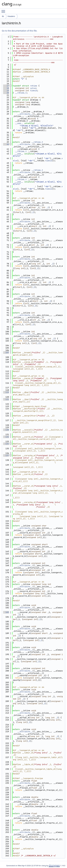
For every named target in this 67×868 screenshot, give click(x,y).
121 (6, 399)
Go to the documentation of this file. (19, 31)
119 (6, 392)
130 (6, 430)
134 (6, 444)
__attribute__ (25, 114)
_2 (48, 207)
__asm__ (19, 123)
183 (6, 612)
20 (6, 93)
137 (6, 455)
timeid (34, 91)
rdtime (34, 86)
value (33, 88)
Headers (11, 16)
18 (6, 88)
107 (6, 353)
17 (6, 86)
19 (6, 91)
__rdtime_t (21, 93)
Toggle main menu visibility (4, 10)
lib (3, 16)
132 (6, 437)
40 (6, 144)
